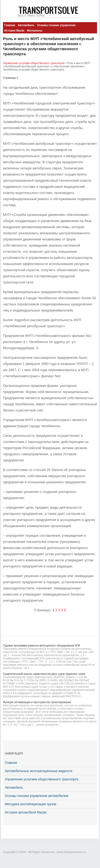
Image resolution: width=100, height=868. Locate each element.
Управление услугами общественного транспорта (34, 63)
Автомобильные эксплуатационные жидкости (39, 771)
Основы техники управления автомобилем (36, 796)
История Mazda (14, 31)
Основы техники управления (56, 25)
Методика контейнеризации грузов (31, 804)
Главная (10, 25)
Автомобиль (26, 25)
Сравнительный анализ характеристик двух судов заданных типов (44, 674)
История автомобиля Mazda (26, 812)
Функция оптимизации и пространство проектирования (37, 702)
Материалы (35, 31)
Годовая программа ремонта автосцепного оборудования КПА (41, 646)
